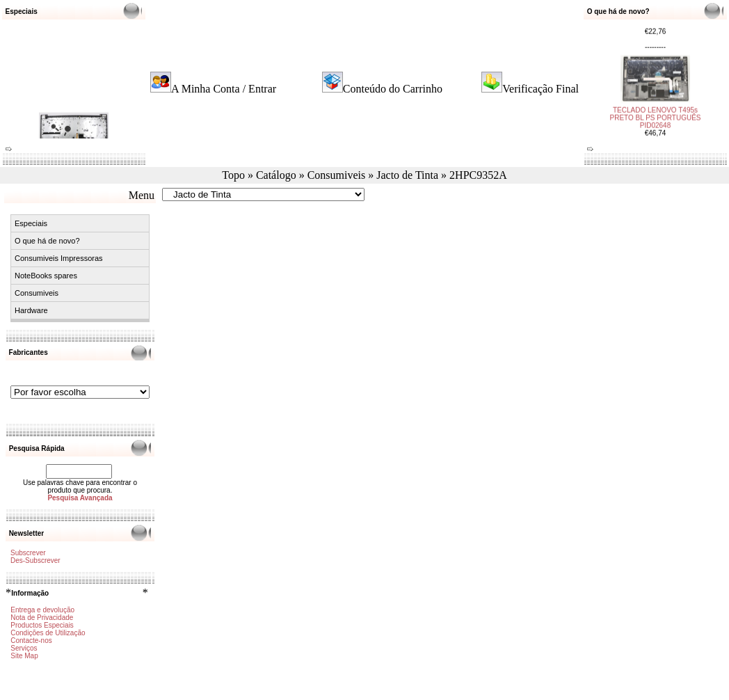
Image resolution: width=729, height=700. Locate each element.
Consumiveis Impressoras (59, 258)
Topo (233, 175)
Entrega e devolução (42, 610)
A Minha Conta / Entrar (224, 89)
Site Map (24, 656)
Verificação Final (540, 89)
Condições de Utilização (48, 633)
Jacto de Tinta (407, 175)
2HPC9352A (478, 175)
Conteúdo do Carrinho (393, 89)
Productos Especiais (42, 625)
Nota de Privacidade (42, 618)
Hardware (31, 310)
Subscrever (28, 553)
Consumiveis (337, 175)
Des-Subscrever (35, 560)
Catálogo (276, 175)
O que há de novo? (47, 241)
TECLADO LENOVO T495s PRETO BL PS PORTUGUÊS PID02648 (656, 112)
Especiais (31, 223)
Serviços (24, 648)
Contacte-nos (31, 641)
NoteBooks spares (46, 276)
